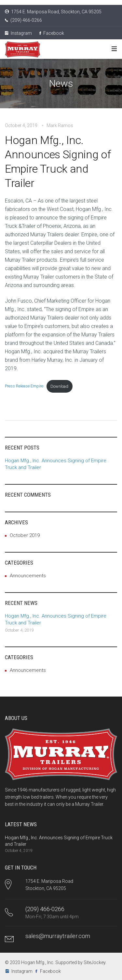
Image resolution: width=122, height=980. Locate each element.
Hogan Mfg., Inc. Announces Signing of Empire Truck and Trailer (58, 162)
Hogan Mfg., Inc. (38, 962)
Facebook (52, 33)
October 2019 (25, 535)
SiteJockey (95, 962)
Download (59, 386)
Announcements (28, 576)
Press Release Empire (24, 386)
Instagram (18, 33)
